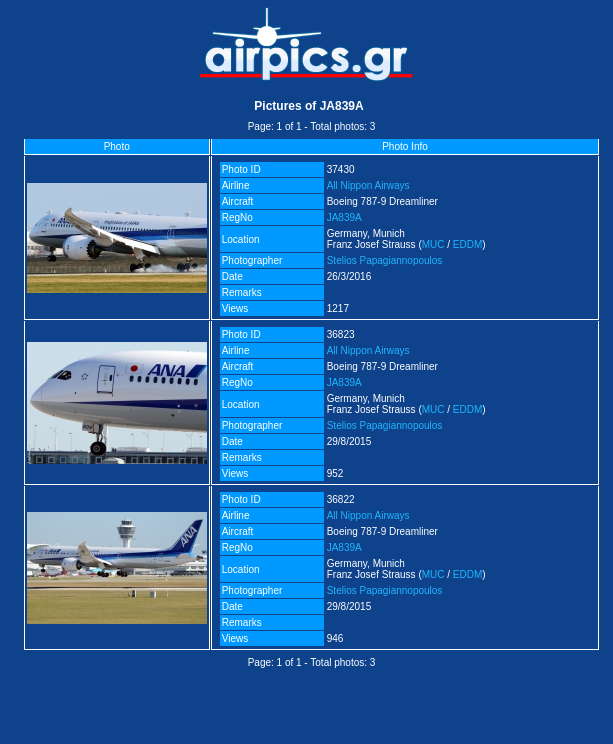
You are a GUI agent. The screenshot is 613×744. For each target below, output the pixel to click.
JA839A (344, 217)
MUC (433, 244)
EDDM (467, 244)
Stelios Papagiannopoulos (385, 260)
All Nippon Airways (368, 185)
